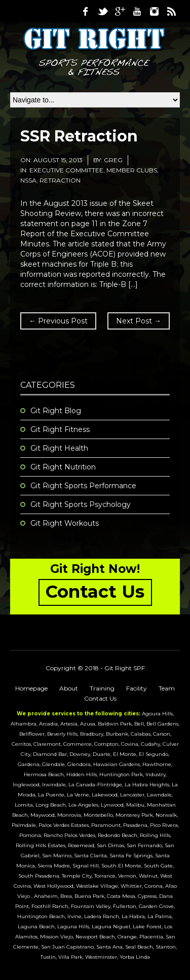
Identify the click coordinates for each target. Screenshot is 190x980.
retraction (60, 180)
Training (102, 688)
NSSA (28, 180)
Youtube (137, 11)
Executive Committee (66, 170)
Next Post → (139, 321)
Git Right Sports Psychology (81, 504)
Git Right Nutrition (63, 467)
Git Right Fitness (60, 429)
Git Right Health (59, 448)
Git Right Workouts (65, 523)
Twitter (102, 11)
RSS (171, 11)
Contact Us (100, 698)
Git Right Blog (56, 411)
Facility (137, 688)
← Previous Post (58, 321)
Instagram (154, 11)
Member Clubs (132, 170)
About (69, 688)
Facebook (85, 11)
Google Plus (120, 11)
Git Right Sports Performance (83, 486)
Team (167, 688)
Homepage (31, 688)
